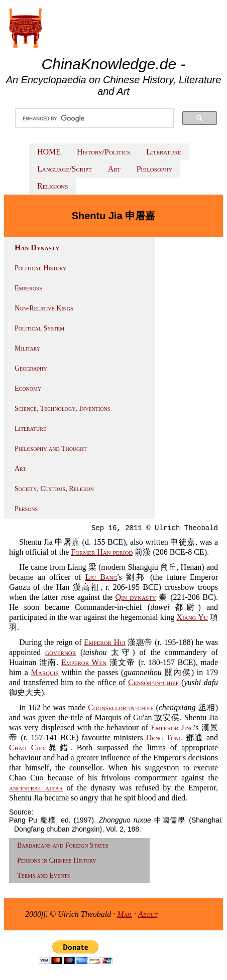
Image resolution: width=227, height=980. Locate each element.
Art (114, 169)
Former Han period (102, 552)
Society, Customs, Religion (54, 489)
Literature (164, 152)
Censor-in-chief (153, 682)
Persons (26, 509)
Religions (52, 186)
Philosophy (154, 169)
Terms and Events (43, 875)
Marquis (44, 672)
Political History (40, 268)
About (148, 914)
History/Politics (103, 152)
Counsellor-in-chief (121, 707)
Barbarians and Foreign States (63, 845)
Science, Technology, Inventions (62, 409)
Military (27, 348)
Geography (31, 368)
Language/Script (65, 169)
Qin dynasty (136, 597)
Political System (39, 328)
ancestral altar (36, 788)
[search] (94, 118)
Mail (125, 914)
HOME (49, 152)
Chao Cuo (27, 748)
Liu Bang (101, 577)
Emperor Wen (84, 662)
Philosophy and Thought (51, 449)
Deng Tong (164, 738)
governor (61, 652)
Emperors (28, 288)
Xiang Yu (192, 617)
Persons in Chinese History (57, 860)
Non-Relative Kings (44, 308)
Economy (28, 388)
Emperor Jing (172, 727)
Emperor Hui (105, 642)
